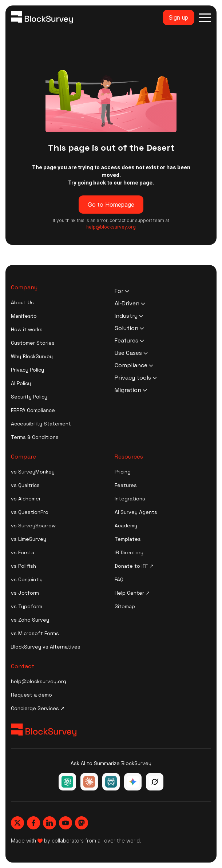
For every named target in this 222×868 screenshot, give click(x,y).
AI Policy (21, 383)
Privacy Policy (27, 370)
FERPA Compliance (33, 410)
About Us (22, 302)
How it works (27, 329)
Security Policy (29, 397)
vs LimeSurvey (29, 539)
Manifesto (24, 316)
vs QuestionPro (30, 512)
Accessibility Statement (41, 424)
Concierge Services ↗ (38, 708)
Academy (126, 526)
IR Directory (129, 552)
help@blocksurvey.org (39, 681)
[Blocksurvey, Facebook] (33, 823)
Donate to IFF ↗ (134, 566)
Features (126, 485)
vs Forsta (23, 552)
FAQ (119, 579)
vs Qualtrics (25, 485)
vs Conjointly (27, 579)
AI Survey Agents (136, 512)
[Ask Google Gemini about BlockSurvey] (133, 782)
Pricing (123, 472)
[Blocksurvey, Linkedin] (49, 823)
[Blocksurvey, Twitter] (17, 823)
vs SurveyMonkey (33, 472)
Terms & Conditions (35, 437)
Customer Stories (33, 343)
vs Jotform (25, 593)
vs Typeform (27, 606)
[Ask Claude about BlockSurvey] (89, 782)
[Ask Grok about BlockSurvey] (155, 782)
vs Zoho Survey (30, 620)
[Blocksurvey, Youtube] (66, 823)
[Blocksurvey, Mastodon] (82, 823)
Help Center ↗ (132, 593)
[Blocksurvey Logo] (42, 17)
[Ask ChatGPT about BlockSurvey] (67, 782)
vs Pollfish (23, 566)
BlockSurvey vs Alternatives (46, 647)
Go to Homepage (111, 205)
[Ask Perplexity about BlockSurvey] (111, 782)
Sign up (179, 17)
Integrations (130, 499)
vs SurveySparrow (33, 526)
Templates (128, 539)
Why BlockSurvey (32, 356)
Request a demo (31, 695)
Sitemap (125, 606)
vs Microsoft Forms (35, 633)
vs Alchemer (26, 499)
